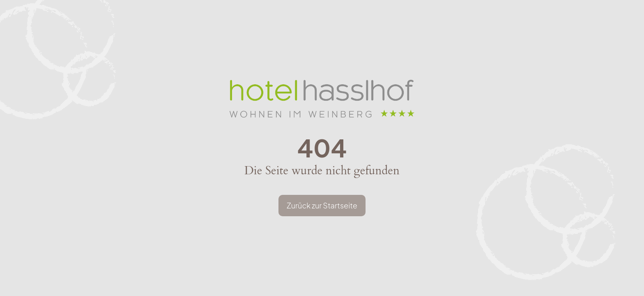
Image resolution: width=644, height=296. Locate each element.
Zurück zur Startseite (322, 205)
